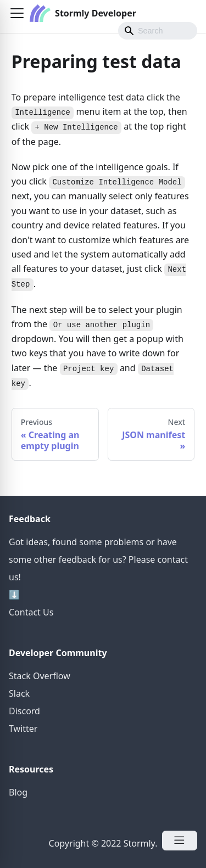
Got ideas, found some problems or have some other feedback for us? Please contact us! (98, 559)
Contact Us (31, 612)
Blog (18, 792)
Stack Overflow (40, 676)
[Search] (158, 31)
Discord (24, 711)
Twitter (23, 729)
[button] (17, 13)
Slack (19, 693)
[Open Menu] (180, 841)
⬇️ (14, 595)
